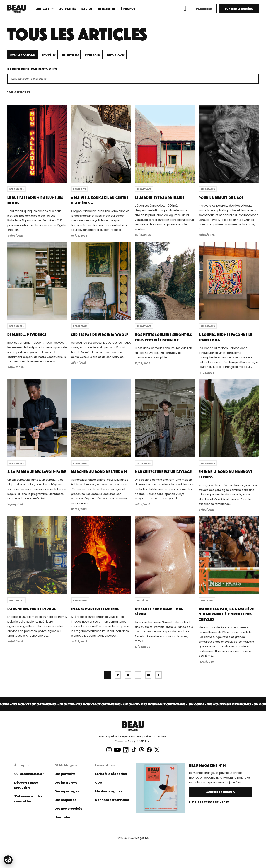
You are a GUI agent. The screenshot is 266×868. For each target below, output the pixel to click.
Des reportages (67, 791)
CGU (99, 783)
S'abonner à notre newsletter (28, 799)
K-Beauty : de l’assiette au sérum (159, 611)
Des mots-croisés (68, 809)
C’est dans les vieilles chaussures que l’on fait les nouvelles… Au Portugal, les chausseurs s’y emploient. (163, 353)
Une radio (62, 817)
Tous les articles (23, 54)
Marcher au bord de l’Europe (99, 472)
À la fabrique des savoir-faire (37, 472)
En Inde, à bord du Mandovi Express (225, 474)
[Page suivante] (158, 675)
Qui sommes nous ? (29, 774)
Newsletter (107, 9)
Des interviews (66, 783)
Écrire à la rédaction (111, 774)
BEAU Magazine (138, 838)
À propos (128, 9)
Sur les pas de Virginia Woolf (100, 335)
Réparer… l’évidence (27, 335)
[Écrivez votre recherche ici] (133, 79)
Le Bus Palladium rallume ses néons (35, 200)
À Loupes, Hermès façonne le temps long (225, 337)
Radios (87, 9)
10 (148, 675)
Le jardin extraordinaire (160, 197)
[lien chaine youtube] (117, 750)
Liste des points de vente (209, 802)
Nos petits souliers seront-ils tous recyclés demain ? (163, 337)
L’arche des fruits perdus (32, 609)
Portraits (93, 54)
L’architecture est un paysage (163, 472)
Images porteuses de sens (95, 609)
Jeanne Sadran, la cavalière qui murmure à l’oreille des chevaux (226, 614)
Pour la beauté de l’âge (221, 197)
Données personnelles (112, 800)
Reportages (116, 54)
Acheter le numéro (239, 9)
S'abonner (204, 9)
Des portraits (65, 774)
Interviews (70, 54)
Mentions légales (109, 791)
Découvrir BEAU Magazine (26, 785)
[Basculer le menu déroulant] (52, 8)
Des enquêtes (65, 800)
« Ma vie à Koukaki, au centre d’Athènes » (100, 200)
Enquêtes (49, 54)
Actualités (68, 9)
